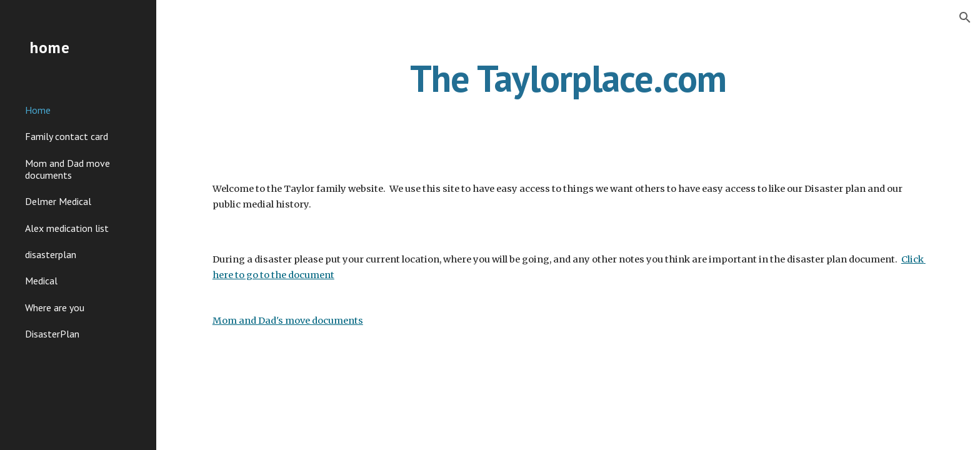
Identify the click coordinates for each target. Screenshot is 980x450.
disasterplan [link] (51, 254)
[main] (568, 89)
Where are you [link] (55, 307)
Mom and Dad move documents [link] (67, 169)
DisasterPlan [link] (52, 334)
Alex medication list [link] (67, 228)
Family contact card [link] (67, 136)
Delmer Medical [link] (58, 201)
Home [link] (38, 110)
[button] (965, 17)
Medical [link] (41, 281)
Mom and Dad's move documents (288, 321)
